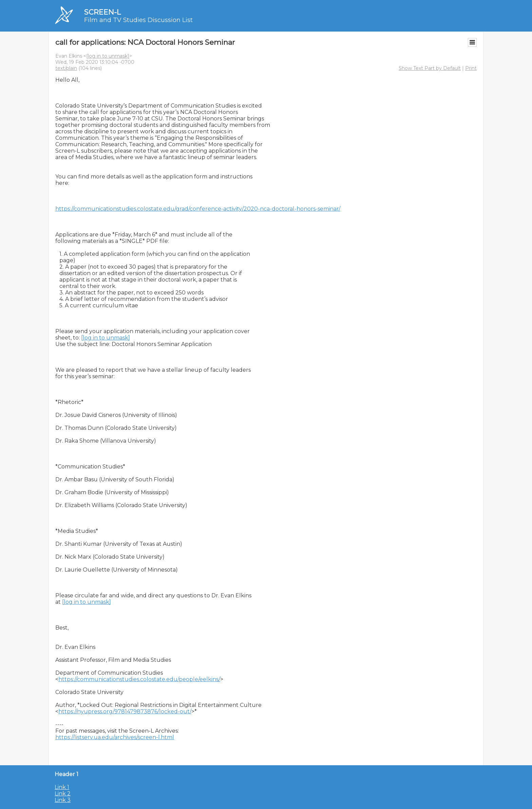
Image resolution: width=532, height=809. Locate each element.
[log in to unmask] (108, 56)
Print (471, 68)
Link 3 (63, 800)
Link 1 (62, 787)
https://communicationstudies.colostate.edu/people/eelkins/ (139, 679)
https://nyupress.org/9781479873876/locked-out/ (125, 711)
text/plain (66, 68)
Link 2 (63, 794)
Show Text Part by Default (430, 68)
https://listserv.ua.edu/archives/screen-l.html (115, 737)
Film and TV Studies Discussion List (138, 20)
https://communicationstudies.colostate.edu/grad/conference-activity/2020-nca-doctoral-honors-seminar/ (198, 209)
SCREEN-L (102, 12)
